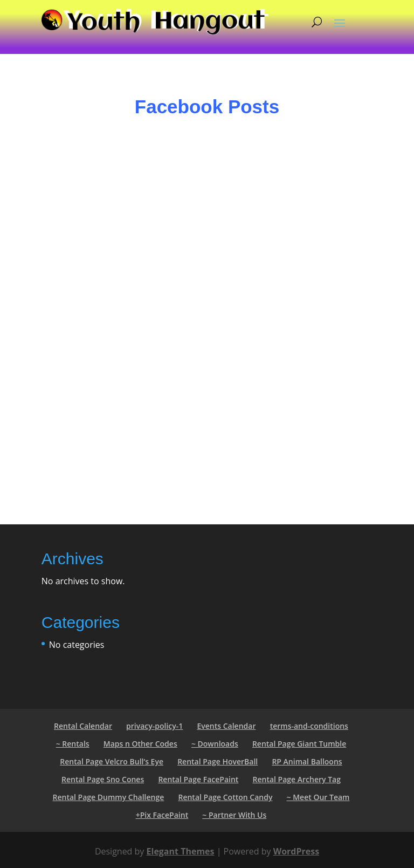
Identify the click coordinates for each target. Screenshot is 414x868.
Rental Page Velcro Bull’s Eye (112, 761)
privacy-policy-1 (154, 726)
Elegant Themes (181, 851)
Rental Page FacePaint (198, 779)
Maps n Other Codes (140, 744)
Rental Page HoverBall (218, 761)
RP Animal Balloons (307, 761)
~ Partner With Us (234, 815)
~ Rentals (73, 744)
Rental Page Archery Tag (297, 779)
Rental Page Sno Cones (103, 779)
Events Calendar (226, 726)
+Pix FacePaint (162, 815)
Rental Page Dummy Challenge (109, 797)
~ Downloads (215, 744)
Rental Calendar (83, 726)
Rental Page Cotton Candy (225, 797)
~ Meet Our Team (318, 797)
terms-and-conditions (309, 726)
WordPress (296, 851)
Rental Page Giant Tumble (299, 744)
